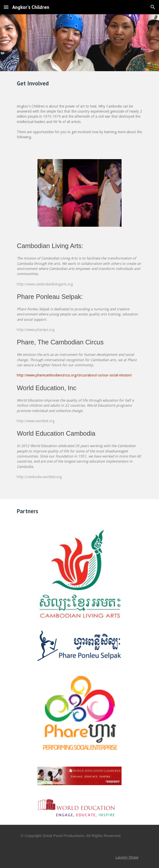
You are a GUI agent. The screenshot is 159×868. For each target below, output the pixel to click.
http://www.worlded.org (36, 421)
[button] (6, 7)
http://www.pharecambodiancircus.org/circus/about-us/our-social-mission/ (74, 375)
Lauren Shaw (127, 857)
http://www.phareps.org (36, 330)
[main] (79, 83)
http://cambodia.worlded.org (39, 477)
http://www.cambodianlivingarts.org (45, 284)
